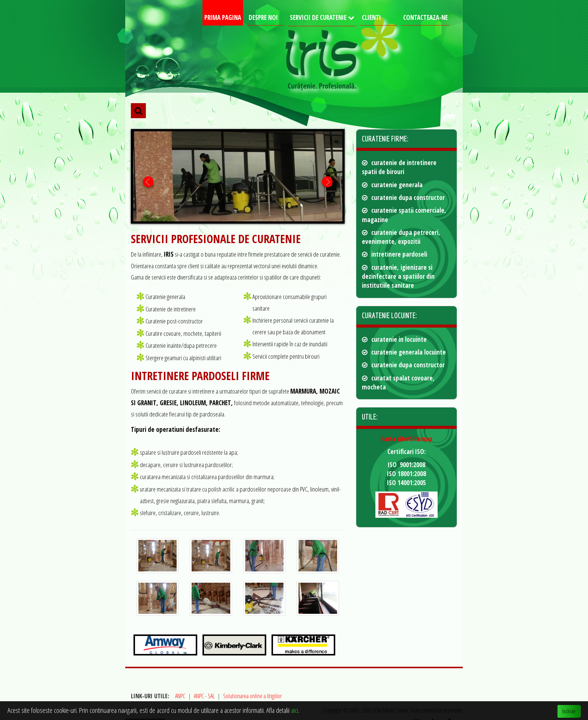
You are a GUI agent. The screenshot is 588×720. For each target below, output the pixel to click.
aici (295, 710)
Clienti (371, 17)
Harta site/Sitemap (406, 439)
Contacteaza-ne (425, 17)
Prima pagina (223, 17)
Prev (148, 182)
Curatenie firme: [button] (385, 139)
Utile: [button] (370, 417)
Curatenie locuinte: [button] (389, 315)
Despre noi (263, 17)
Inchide (569, 711)
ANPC (180, 696)
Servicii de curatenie (319, 17)
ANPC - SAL (204, 696)
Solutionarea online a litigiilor (252, 696)
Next (327, 182)
